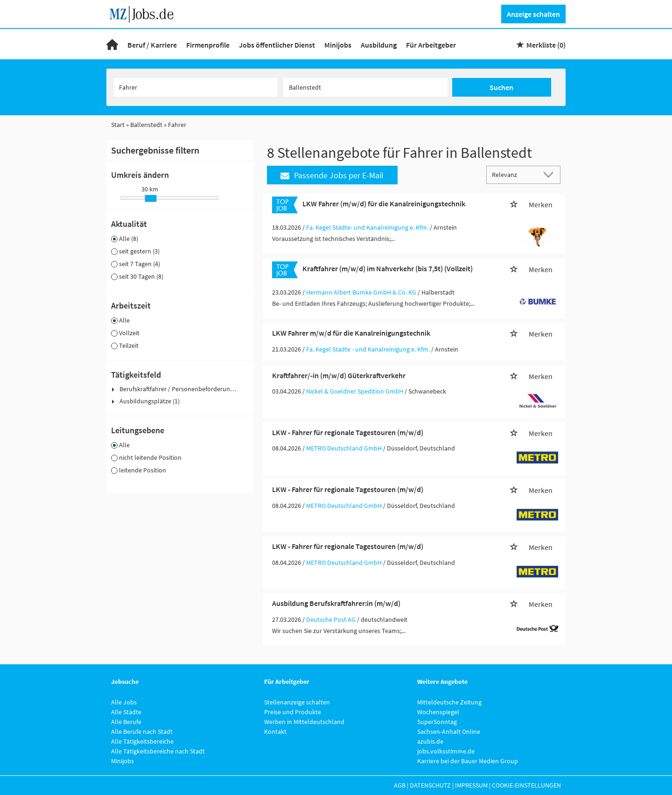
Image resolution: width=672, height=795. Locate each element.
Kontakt (275, 732)
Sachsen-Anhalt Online (449, 732)
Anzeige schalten (533, 14)
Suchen (501, 87)
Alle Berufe (126, 722)
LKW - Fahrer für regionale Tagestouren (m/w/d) (348, 432)
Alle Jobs (124, 702)
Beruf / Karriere (152, 45)
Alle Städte (126, 712)
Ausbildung (379, 45)
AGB (400, 785)
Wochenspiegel (438, 712)
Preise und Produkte (293, 712)
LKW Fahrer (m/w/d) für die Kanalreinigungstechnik (384, 204)
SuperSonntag (437, 722)
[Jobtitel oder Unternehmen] (196, 87)
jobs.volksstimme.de (446, 751)
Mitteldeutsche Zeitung (449, 702)
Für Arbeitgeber (431, 45)
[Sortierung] (514, 174)
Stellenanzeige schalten (297, 702)
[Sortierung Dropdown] (551, 174)
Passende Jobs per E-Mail (332, 175)
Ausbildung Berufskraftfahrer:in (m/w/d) (336, 603)
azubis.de (430, 741)
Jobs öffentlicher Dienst (277, 45)
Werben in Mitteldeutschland (304, 722)
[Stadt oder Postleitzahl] (365, 87)
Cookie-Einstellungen (526, 785)
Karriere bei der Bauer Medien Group (468, 761)
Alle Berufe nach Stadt (142, 732)
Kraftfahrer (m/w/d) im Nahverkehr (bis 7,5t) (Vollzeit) (388, 268)
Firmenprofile (208, 45)
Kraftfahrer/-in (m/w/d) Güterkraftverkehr (339, 375)
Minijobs (338, 45)
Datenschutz (430, 785)
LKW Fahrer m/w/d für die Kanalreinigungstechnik (351, 333)
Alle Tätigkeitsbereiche (142, 741)
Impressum (471, 785)
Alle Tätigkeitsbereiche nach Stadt (158, 751)
